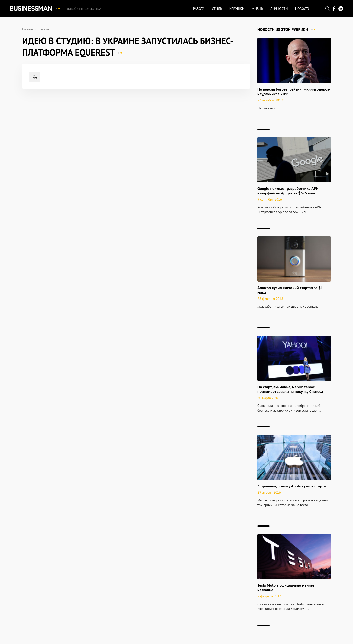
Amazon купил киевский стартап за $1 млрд (290, 290)
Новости (303, 9)
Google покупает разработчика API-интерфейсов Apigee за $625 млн (288, 191)
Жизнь (257, 9)
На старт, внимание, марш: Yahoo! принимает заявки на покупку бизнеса (290, 389)
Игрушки (237, 9)
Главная (28, 29)
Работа (199, 9)
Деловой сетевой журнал (82, 9)
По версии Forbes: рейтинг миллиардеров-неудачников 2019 (294, 91)
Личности (279, 9)
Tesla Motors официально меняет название (286, 588)
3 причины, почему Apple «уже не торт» (292, 486)
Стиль (217, 9)
